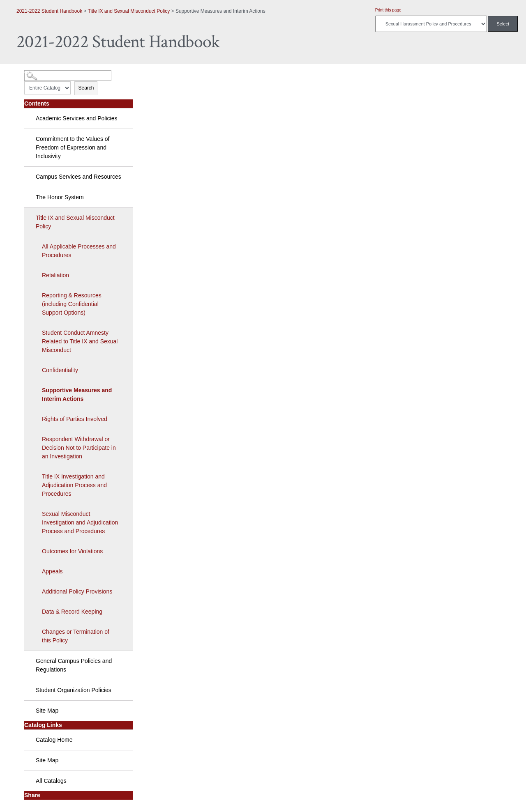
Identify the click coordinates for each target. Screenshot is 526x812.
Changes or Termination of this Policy (76, 636)
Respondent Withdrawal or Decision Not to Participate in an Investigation (79, 448)
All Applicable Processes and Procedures (79, 251)
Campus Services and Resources (78, 177)
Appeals (52, 571)
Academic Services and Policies (76, 118)
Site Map (47, 711)
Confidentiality (60, 370)
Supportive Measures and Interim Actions (77, 394)
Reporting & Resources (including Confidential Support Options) (72, 304)
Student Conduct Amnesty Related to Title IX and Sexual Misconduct (80, 341)
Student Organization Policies (74, 690)
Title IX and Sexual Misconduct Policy (129, 11)
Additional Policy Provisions (77, 591)
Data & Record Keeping (72, 612)
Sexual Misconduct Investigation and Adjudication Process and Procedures (80, 522)
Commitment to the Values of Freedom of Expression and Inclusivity (73, 147)
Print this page (388, 10)
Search (86, 88)
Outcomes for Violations (72, 551)
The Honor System (60, 197)
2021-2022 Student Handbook (49, 11)
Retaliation (55, 275)
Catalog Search (39, 72)
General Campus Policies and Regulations (74, 665)
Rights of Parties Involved (75, 419)
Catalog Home (54, 740)
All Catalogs (51, 781)
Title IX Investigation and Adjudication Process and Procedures (74, 485)
